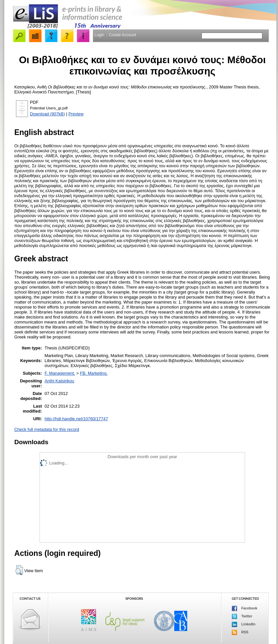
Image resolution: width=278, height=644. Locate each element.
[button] (19, 570)
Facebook (245, 608)
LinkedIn (244, 624)
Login (99, 35)
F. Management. (60, 373)
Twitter (242, 616)
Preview (76, 114)
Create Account (122, 35)
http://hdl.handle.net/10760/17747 (76, 419)
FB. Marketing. (94, 373)
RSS (240, 632)
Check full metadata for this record (47, 429)
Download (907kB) (47, 114)
